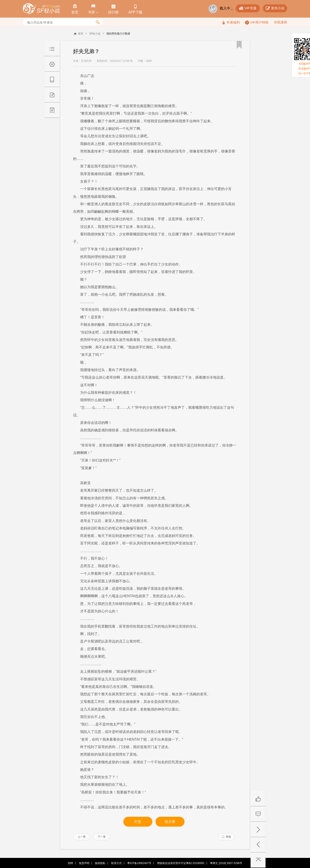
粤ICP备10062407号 (139, 863)
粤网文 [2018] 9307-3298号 (226, 863)
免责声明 (84, 863)
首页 (81, 34)
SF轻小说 (95, 34)
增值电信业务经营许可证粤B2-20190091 (181, 863)
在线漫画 (280, 22)
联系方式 (116, 863)
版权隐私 (100, 863)
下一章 (102, 837)
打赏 (138, 822)
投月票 (170, 822)
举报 (226, 837)
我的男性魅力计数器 (118, 34)
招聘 (70, 863)
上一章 (82, 837)
